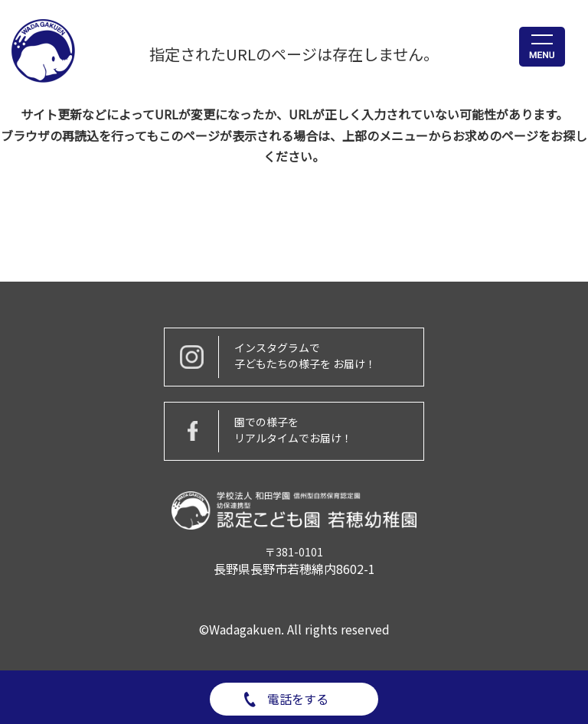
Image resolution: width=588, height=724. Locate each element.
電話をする (298, 699)
